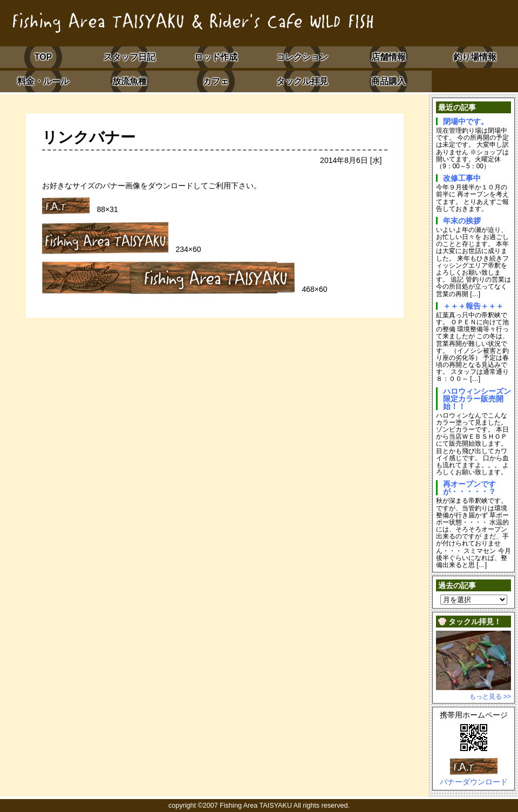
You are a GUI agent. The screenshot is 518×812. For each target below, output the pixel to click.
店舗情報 (388, 57)
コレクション (302, 57)
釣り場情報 (475, 57)
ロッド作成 (216, 57)
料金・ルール (43, 81)
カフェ (216, 81)
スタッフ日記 (129, 57)
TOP (43, 57)
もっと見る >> (490, 697)
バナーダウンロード (474, 782)
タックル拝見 (302, 81)
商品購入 (388, 81)
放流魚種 (129, 81)
